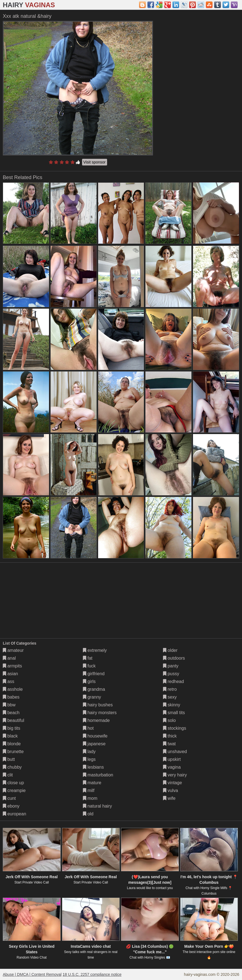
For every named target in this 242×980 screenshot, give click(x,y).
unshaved (175, 752)
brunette (13, 752)
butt (9, 759)
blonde (12, 744)
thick (170, 736)
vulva (171, 790)
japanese (94, 744)
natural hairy (97, 806)
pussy (171, 674)
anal (9, 658)
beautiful (13, 720)
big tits (12, 728)
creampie (14, 790)
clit (8, 775)
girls (89, 681)
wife (169, 798)
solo (169, 720)
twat (169, 744)
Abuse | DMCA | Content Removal (32, 974)
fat (88, 658)
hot (88, 728)
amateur (13, 650)
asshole (13, 689)
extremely (95, 650)
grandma (94, 689)
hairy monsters (100, 713)
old (88, 814)
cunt (9, 798)
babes (11, 697)
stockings (175, 728)
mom (90, 798)
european (14, 814)
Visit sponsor (95, 162)
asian (10, 674)
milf (89, 790)
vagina (172, 767)
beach (11, 713)
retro (170, 689)
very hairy (175, 775)
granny (92, 697)
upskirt (172, 759)
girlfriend (94, 674)
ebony (11, 806)
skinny (172, 705)
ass (8, 681)
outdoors (174, 658)
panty (171, 666)
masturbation (98, 775)
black (10, 736)
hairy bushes (98, 705)
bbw (9, 705)
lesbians (93, 767)
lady (89, 752)
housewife (95, 736)
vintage (172, 783)
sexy (170, 697)
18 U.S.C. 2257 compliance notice (92, 974)
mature (92, 783)
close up (13, 783)
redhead (173, 681)
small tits (174, 713)
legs (89, 759)
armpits (12, 666)
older (170, 650)
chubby (12, 767)
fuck (89, 666)
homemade (96, 720)
